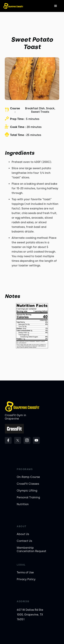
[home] (13, 6)
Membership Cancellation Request (31, 549)
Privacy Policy (26, 579)
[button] (56, 6)
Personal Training (28, 497)
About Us (23, 534)
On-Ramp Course (28, 477)
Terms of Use (25, 572)
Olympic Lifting (27, 491)
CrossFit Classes (28, 484)
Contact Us (24, 541)
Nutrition (23, 504)
